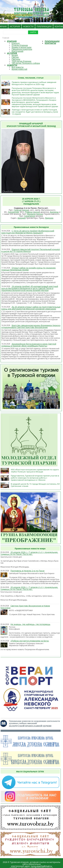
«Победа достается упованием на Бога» (30, 641)
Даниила (31, 214)
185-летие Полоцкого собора (26, 63)
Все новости (18, 67)
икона (26, 210)
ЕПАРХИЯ (12, 41)
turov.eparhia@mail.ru (42, 866)
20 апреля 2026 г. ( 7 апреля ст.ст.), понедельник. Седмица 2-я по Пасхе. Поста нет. (29, 553)
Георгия (18, 210)
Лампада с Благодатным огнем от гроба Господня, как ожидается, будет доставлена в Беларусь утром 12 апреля (35, 112)
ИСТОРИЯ (15, 26)
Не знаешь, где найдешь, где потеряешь (30, 624)
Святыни (16, 59)
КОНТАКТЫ (50, 43)
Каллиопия (14, 212)
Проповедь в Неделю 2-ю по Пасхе (27, 571)
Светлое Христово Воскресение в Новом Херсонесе (25, 607)
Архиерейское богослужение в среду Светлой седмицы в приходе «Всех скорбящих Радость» (29, 345)
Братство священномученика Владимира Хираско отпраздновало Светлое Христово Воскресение (31, 326)
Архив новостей (19, 69)
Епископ (16, 43)
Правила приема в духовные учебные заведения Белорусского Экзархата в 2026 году (34, 83)
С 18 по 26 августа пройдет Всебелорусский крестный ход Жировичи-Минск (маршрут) (28, 232)
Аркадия (22, 218)
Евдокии (49, 218)
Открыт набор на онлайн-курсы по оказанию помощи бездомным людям (29, 269)
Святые (15, 57)
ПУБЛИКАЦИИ (44, 26)
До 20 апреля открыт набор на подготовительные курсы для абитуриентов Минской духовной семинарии (31, 308)
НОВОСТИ (28, 26)
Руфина (29, 212)
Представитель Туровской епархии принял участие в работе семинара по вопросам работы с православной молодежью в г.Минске (35, 478)
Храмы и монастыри (21, 47)
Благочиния (17, 51)
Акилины (54, 212)
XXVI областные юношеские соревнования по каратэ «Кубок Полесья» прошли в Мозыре (35, 471)
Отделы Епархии (20, 45)
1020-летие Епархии (21, 61)
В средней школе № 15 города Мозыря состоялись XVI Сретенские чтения (35, 485)
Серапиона (30, 216)
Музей (15, 55)
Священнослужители (22, 49)
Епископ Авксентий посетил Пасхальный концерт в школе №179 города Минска (31, 250)
